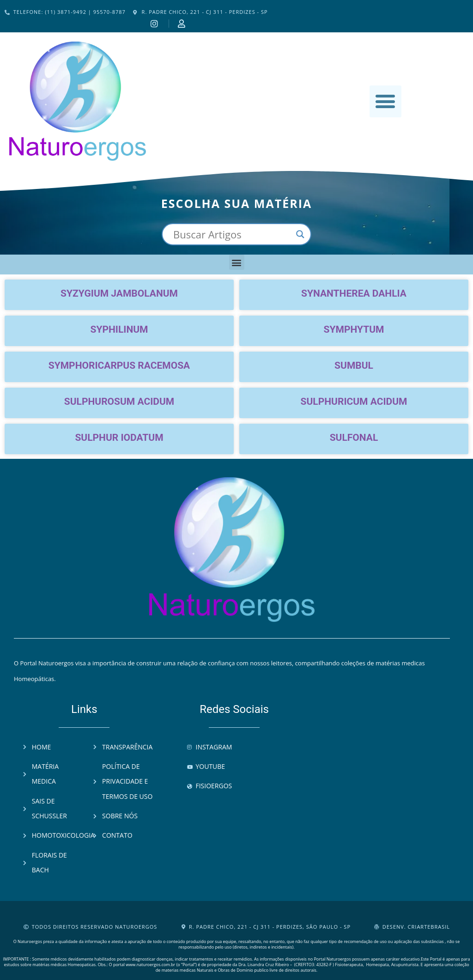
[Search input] (232, 234)
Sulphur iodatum (119, 438)
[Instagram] (156, 24)
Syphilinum (119, 329)
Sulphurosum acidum (119, 402)
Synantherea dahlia (354, 293)
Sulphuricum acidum (354, 402)
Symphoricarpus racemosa (119, 365)
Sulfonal (354, 438)
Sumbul (354, 365)
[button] (385, 101)
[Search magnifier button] (300, 234)
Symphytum (354, 329)
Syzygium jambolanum (119, 293)
